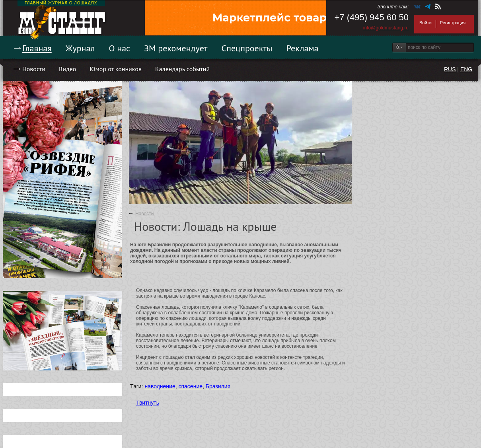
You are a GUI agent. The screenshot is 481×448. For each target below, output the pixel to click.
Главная (37, 48)
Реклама (303, 48)
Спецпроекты (247, 48)
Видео (67, 69)
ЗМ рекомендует (176, 48)
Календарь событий (182, 69)
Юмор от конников (116, 69)
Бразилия (218, 386)
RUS (450, 69)
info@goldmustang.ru (386, 28)
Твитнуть (148, 403)
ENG (466, 69)
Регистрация (453, 23)
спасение (191, 386)
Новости (34, 69)
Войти (425, 23)
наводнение (160, 386)
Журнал (80, 48)
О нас (119, 48)
